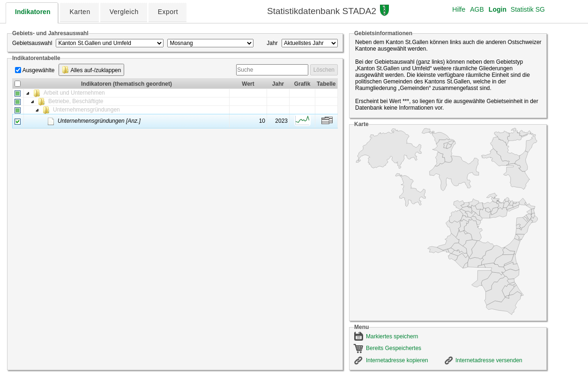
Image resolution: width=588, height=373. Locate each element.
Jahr (272, 43)
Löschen (324, 70)
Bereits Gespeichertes (394, 348)
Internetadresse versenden (489, 360)
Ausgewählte (39, 70)
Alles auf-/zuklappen (92, 70)
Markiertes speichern (392, 336)
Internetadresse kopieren (397, 360)
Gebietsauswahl (32, 43)
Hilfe (459, 9)
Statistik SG (528, 9)
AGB (477, 9)
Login (498, 9)
